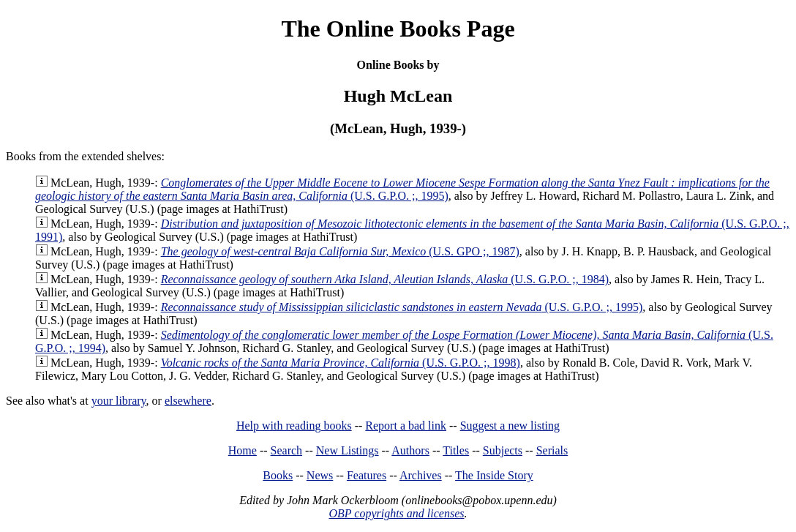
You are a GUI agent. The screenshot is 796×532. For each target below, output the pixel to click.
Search (287, 450)
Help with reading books (294, 426)
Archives (421, 475)
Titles (456, 450)
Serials (552, 450)
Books (278, 475)
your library (119, 401)
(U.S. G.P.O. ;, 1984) (385, 279)
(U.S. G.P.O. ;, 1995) (402, 189)
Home (243, 450)
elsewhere (188, 401)
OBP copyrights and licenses (396, 513)
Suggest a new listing (510, 426)
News (320, 475)
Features (367, 475)
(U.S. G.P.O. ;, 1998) (341, 363)
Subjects (503, 450)
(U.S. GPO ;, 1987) (340, 251)
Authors (410, 450)
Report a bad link (406, 426)
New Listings (348, 450)
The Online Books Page (398, 29)
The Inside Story (494, 475)
